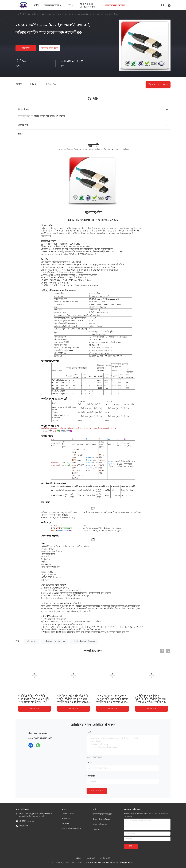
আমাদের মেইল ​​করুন (50, 48)
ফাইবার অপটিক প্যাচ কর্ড (35, 14)
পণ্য (23, 14)
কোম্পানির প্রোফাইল (68, 814)
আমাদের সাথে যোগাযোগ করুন (72, 829)
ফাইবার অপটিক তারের (100, 824)
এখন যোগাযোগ (97, 791)
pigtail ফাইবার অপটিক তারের (84, 641)
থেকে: (90, 763)
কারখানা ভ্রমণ (66, 819)
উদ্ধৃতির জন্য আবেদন (158, 84)
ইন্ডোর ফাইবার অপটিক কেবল (102, 819)
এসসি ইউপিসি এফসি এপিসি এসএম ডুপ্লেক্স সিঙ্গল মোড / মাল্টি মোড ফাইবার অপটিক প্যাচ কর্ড (34, 699)
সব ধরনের (96, 829)
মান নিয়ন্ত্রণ (65, 824)
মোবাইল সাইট (91, 858)
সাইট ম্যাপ (79, 858)
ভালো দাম (26, 48)
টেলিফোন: (91, 776)
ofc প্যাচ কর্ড (31, 641)
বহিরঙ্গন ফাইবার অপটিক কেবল (102, 814)
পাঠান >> (131, 846)
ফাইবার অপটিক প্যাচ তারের (55, 641)
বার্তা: (90, 732)
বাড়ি (17, 14)
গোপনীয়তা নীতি (105, 858)
